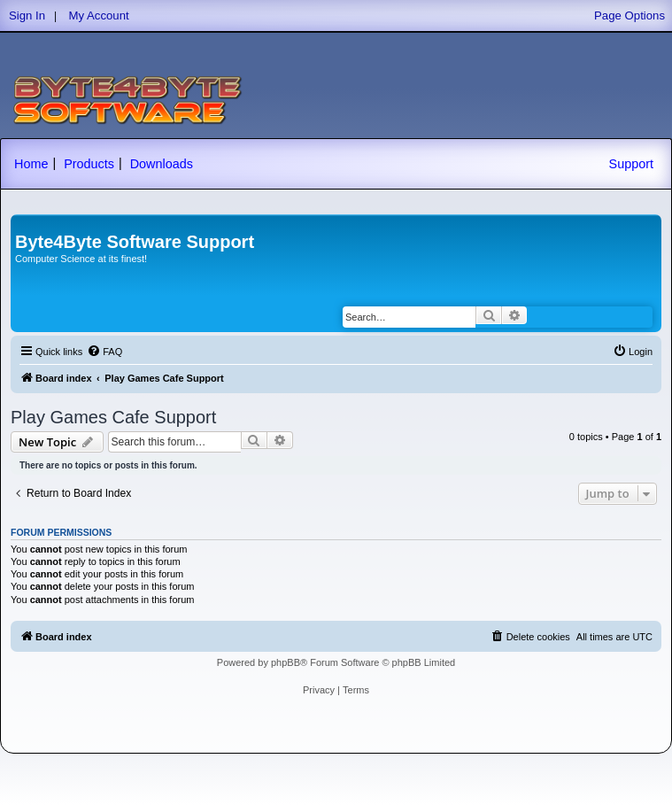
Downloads (162, 164)
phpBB (286, 662)
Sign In (27, 15)
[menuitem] (104, 352)
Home (31, 164)
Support (631, 164)
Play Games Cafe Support (113, 417)
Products (89, 164)
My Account (99, 15)
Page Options (630, 15)
